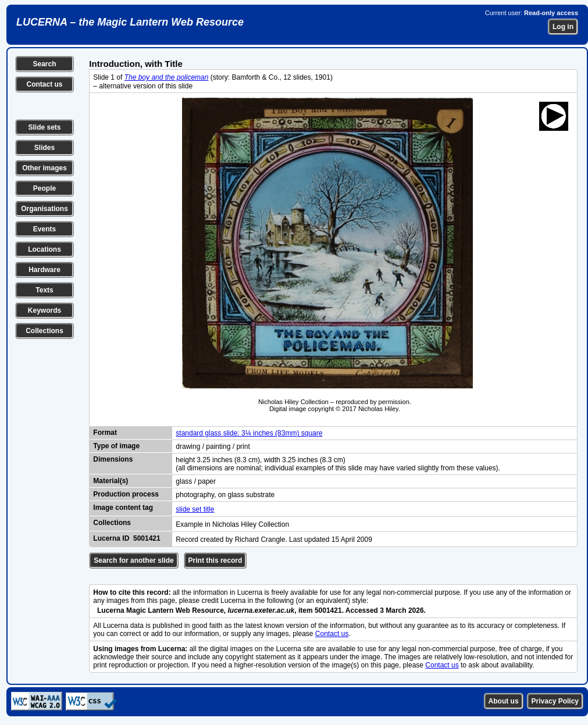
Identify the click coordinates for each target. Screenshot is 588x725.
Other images (44, 168)
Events (44, 229)
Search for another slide (133, 560)
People (44, 188)
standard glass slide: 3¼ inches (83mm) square (249, 433)
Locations (44, 249)
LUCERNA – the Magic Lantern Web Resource (130, 22)
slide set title (195, 509)
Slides (44, 148)
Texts (44, 290)
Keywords (44, 310)
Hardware (44, 270)
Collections (44, 331)
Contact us (44, 84)
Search (44, 64)
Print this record (215, 560)
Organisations (44, 209)
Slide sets (44, 127)
